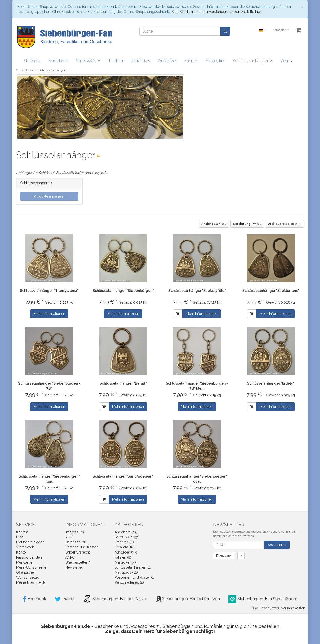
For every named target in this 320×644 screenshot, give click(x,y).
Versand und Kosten (82, 547)
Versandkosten (293, 608)
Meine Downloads (31, 582)
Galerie (214, 224)
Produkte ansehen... (49, 196)
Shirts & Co (88, 61)
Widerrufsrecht (78, 552)
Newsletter (74, 567)
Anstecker (215, 61)
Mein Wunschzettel (32, 567)
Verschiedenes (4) (129, 582)
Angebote (59, 61)
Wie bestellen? (78, 562)
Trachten (116, 61)
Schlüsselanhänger (252, 61)
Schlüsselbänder (34, 183)
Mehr (286, 61)
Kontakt (22, 532)
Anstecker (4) (125, 562)
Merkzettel (25, 562)
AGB (69, 537)
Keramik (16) (125, 547)
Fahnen (191, 61)
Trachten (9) (124, 542)
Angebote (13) (126, 532)
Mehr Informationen (49, 314)
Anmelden (281, 30)
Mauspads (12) (126, 572)
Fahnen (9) (123, 557)
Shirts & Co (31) (127, 537)
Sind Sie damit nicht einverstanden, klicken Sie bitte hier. (217, 12)
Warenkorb (25, 547)
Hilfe (20, 537)
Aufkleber (168, 61)
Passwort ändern (30, 557)
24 (285, 224)
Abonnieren (277, 545)
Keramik (141, 61)
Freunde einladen (30, 542)
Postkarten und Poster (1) (135, 577)
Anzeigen (224, 556)
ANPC (70, 557)
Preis (247, 224)
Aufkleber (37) (126, 552)
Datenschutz (75, 542)
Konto (21, 552)
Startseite (32, 61)
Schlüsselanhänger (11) (133, 567)
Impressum (75, 532)
